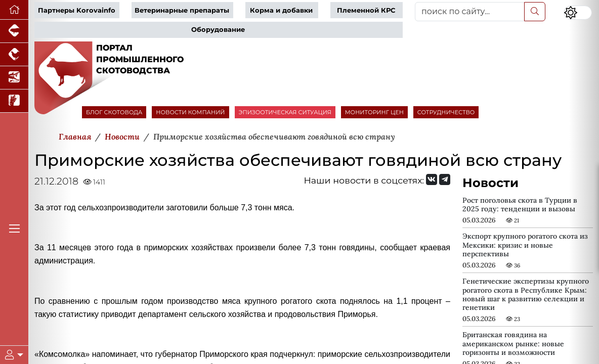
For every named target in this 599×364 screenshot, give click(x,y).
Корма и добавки (281, 10)
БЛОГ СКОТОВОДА (114, 112)
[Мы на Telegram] (445, 179)
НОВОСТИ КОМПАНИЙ (190, 112)
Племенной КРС (366, 10)
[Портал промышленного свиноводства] (14, 31)
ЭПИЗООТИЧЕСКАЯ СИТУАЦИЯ (285, 112)
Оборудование (218, 30)
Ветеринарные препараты (182, 10)
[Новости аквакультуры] (14, 78)
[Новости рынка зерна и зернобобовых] (14, 101)
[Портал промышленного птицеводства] (14, 55)
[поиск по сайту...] (470, 12)
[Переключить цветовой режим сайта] (578, 13)
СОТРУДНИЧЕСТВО (446, 112)
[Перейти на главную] (14, 10)
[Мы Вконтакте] (432, 179)
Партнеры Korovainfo (77, 10)
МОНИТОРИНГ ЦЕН (374, 112)
